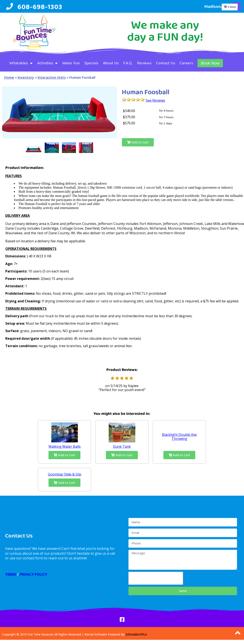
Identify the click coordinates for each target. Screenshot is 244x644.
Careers (186, 63)
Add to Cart (138, 142)
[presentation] (156, 578)
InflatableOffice (136, 634)
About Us (111, 63)
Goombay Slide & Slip (65, 474)
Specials (91, 63)
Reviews (144, 63)
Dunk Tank (122, 446)
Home (9, 77)
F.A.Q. (128, 63)
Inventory (26, 77)
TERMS (11, 574)
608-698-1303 (40, 7)
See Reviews (155, 100)
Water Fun (71, 63)
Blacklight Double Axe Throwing (179, 437)
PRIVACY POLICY (33, 574)
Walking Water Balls (65, 446)
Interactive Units (52, 77)
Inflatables (21, 63)
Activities (47, 63)
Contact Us (166, 63)
